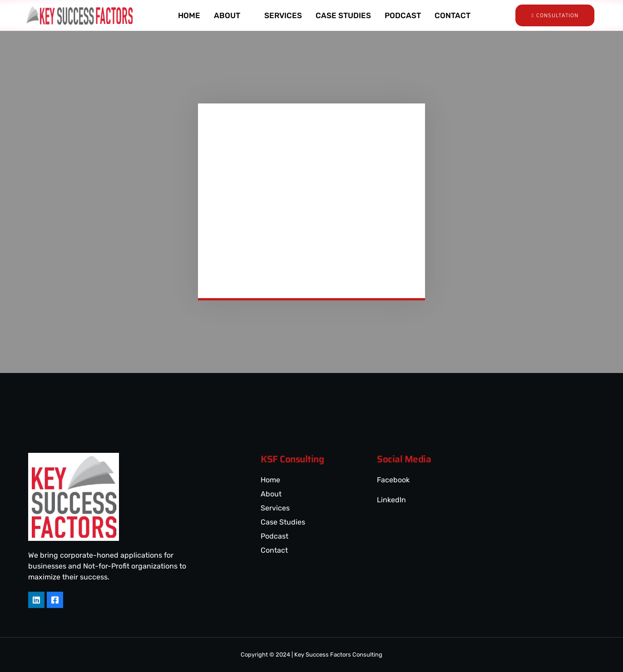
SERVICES (283, 15)
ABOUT (231, 15)
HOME (189, 15)
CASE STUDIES (343, 15)
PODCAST (403, 15)
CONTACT (452, 15)
